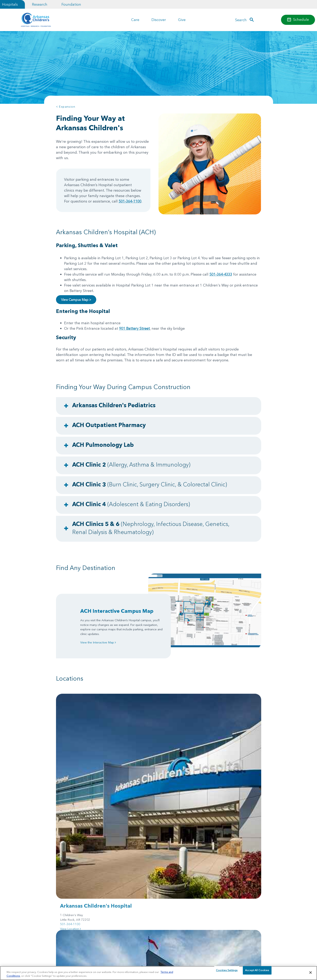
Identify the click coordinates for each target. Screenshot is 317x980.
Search (241, 20)
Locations (165, 867)
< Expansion (66, 107)
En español (217, 874)
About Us (62, 860)
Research (40, 4)
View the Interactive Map (98, 642)
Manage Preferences (133, 964)
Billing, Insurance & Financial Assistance (74, 869)
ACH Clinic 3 (150, 484)
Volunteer (113, 889)
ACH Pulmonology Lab (103, 445)
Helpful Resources (119, 867)
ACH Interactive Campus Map (117, 611)
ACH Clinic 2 (131, 465)
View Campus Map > (76, 300)
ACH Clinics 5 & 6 (151, 528)
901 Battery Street (134, 328)
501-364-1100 (130, 201)
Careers (61, 886)
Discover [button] (159, 20)
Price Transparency (68, 879)
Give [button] (182, 20)
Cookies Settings (227, 972)
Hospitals (10, 4)
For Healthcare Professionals (126, 860)
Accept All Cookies (257, 972)
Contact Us (217, 882)
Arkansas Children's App (175, 874)
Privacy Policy (95, 964)
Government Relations (121, 882)
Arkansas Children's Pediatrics (114, 405)
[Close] (311, 973)
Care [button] (135, 20)
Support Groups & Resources (229, 860)
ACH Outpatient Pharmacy (109, 425)
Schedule (301, 19)
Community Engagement (72, 893)
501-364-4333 (221, 274)
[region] (158, 973)
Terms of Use (111, 964)
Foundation (71, 4)
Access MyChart (169, 882)
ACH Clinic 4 (131, 504)
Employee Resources (223, 867)
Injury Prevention (169, 860)
